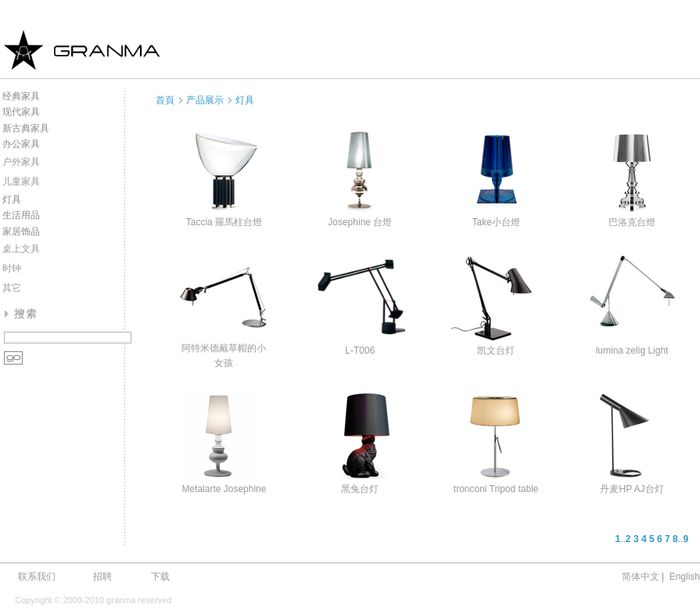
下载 (160, 577)
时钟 (12, 268)
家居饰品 (21, 232)
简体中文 (641, 577)
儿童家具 (21, 182)
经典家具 (21, 96)
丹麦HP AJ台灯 (632, 489)
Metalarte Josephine (224, 489)
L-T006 (360, 350)
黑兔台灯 (360, 489)
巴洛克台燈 (632, 222)
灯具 (12, 199)
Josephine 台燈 (360, 222)
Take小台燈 (495, 222)
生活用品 (21, 215)
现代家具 (21, 112)
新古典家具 (26, 128)
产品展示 (205, 100)
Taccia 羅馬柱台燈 (224, 222)
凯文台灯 (496, 350)
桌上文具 (21, 249)
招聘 (102, 577)
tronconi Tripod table (496, 489)
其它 (12, 288)
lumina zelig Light (632, 350)
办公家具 (21, 144)
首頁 (165, 100)
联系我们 (37, 577)
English (685, 577)
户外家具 (21, 162)
